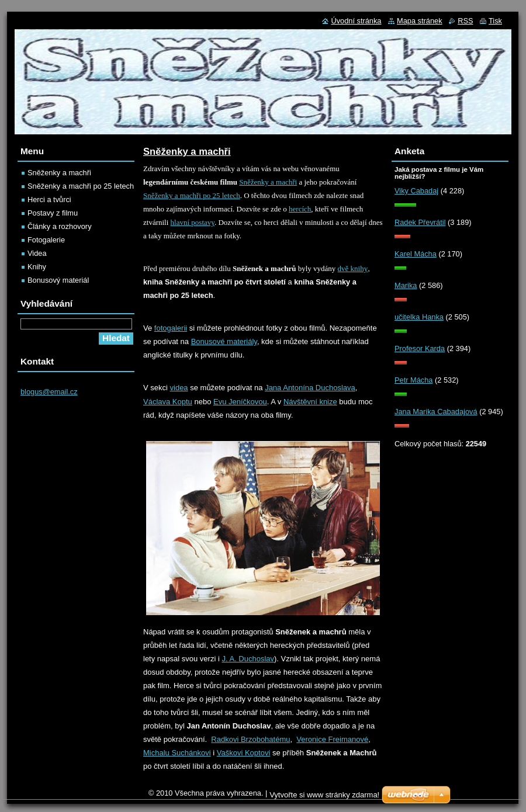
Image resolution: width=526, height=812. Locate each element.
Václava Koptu (168, 402)
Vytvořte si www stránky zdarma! (324, 795)
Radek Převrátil (420, 222)
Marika (406, 285)
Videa (37, 253)
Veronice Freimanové (332, 739)
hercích (300, 209)
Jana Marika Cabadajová (436, 412)
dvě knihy (353, 268)
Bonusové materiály (224, 341)
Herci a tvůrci (49, 199)
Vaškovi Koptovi (244, 753)
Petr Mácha (413, 380)
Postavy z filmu (53, 213)
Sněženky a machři (268, 182)
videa (179, 388)
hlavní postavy (193, 222)
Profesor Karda (420, 348)
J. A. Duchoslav (248, 659)
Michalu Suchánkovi (177, 753)
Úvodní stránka (356, 21)
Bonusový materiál (58, 280)
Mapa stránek (420, 21)
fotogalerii (171, 328)
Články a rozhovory (60, 226)
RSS (465, 21)
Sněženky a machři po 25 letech (192, 195)
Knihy (37, 267)
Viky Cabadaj (416, 191)
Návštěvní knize (310, 402)
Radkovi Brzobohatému (250, 739)
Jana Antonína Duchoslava (310, 388)
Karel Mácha (416, 254)
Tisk (495, 21)
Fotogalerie (46, 240)
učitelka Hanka (419, 317)
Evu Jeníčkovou (240, 402)
